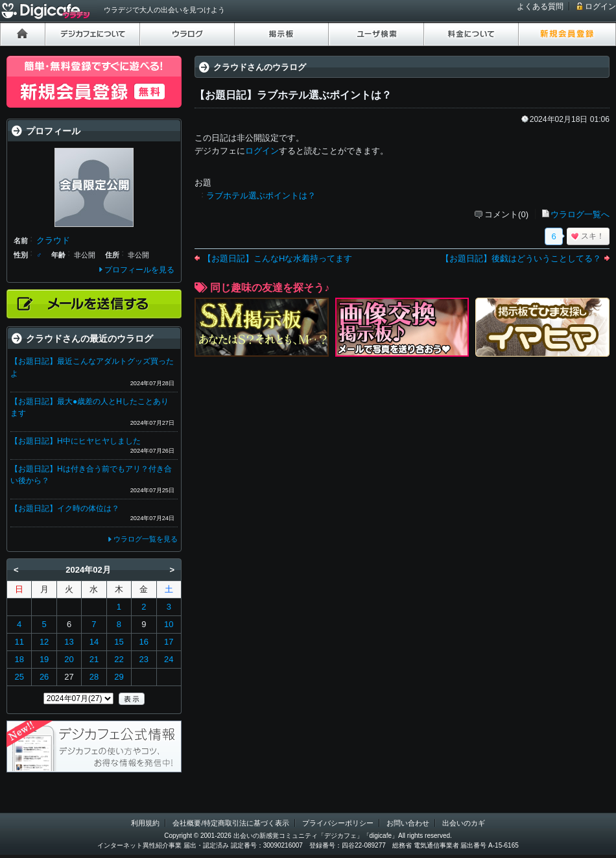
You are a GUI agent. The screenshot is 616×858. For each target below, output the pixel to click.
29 (119, 677)
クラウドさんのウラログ (260, 67)
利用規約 (145, 823)
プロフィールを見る (139, 270)
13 (69, 642)
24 (169, 659)
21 (94, 659)
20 (69, 659)
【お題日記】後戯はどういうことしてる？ (521, 258)
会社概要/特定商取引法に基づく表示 (231, 823)
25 (19, 677)
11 (19, 642)
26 (44, 677)
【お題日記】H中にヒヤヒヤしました (76, 441)
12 (44, 642)
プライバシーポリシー (338, 823)
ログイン (600, 6)
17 (169, 642)
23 (144, 659)
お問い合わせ (408, 823)
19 (44, 659)
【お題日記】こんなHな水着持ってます (278, 258)
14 (94, 642)
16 (144, 642)
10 (169, 624)
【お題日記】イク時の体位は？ (65, 508)
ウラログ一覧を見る (146, 539)
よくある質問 (540, 6)
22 (119, 659)
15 (119, 642)
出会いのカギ (464, 823)
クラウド (53, 240)
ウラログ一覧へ (580, 214)
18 (19, 659)
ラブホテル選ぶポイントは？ (261, 196)
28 (94, 677)
